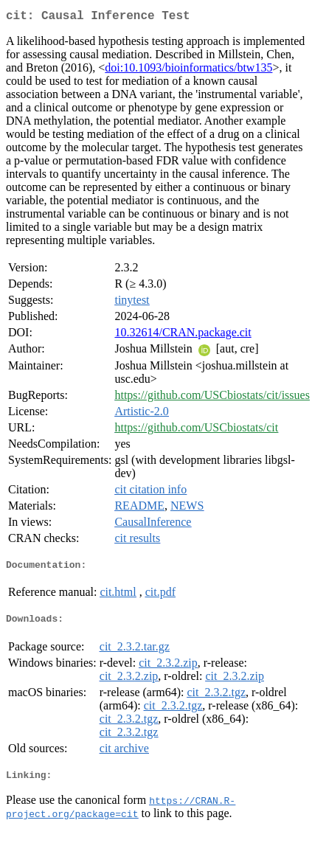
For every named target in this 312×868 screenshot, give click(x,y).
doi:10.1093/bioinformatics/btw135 (188, 70)
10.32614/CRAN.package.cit (183, 335)
